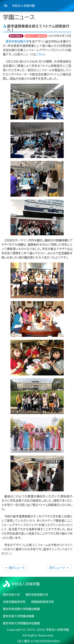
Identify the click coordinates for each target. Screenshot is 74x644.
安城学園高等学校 (14, 602)
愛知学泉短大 (16, 36)
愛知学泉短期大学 (17, 41)
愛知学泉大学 (11, 595)
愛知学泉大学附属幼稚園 (18, 616)
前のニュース (15, 568)
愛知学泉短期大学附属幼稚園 (21, 609)
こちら (40, 54)
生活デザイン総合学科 (36, 36)
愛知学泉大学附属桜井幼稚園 (21, 623)
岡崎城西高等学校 (43, 602)
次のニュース (59, 568)
